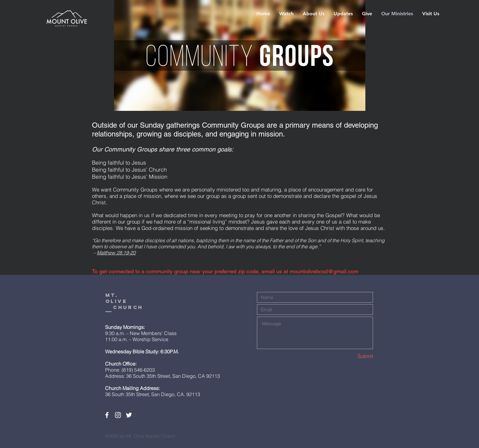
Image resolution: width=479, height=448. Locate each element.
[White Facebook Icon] (107, 415)
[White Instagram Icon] (118, 415)
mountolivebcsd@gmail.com (324, 271)
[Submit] (351, 356)
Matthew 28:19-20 (116, 253)
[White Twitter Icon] (129, 415)
